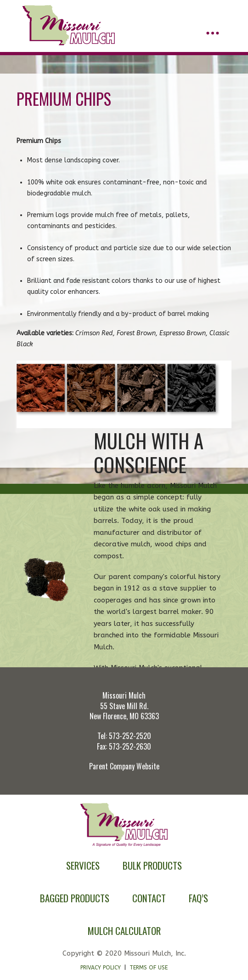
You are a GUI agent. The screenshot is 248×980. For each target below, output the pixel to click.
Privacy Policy (101, 968)
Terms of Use (149, 968)
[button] (213, 33)
